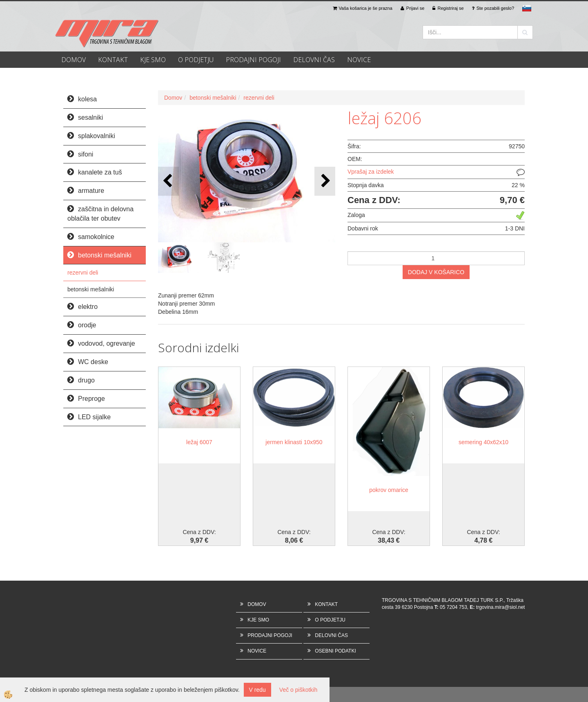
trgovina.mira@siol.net (501, 607)
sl (527, 8)
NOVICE (359, 60)
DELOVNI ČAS (314, 60)
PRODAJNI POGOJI (253, 60)
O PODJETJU (196, 60)
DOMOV (73, 60)
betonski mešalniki (91, 289)
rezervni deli (83, 273)
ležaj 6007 (199, 442)
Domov (173, 98)
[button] (325, 181)
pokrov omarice (389, 490)
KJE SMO (153, 60)
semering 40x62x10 (483, 442)
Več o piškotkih (298, 690)
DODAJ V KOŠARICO (436, 272)
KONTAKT (113, 60)
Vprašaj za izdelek (371, 172)
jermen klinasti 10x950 (294, 442)
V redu (257, 690)
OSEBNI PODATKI (335, 651)
